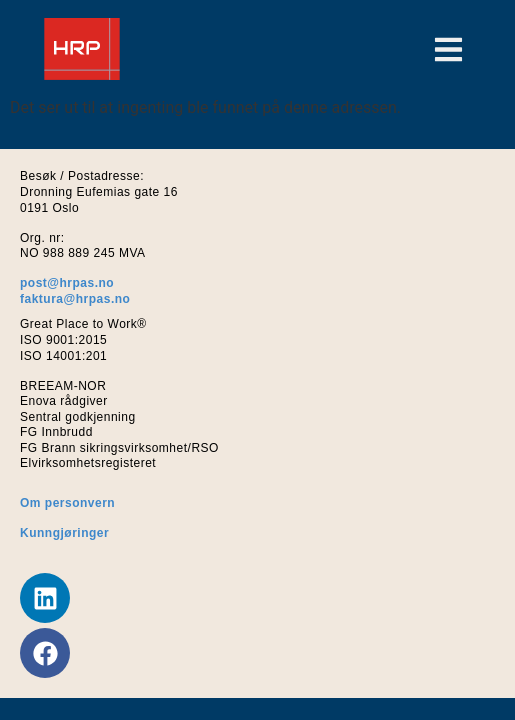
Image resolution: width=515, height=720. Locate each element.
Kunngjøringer (64, 533)
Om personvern (67, 503)
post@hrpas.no (67, 283)
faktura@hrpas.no (75, 299)
